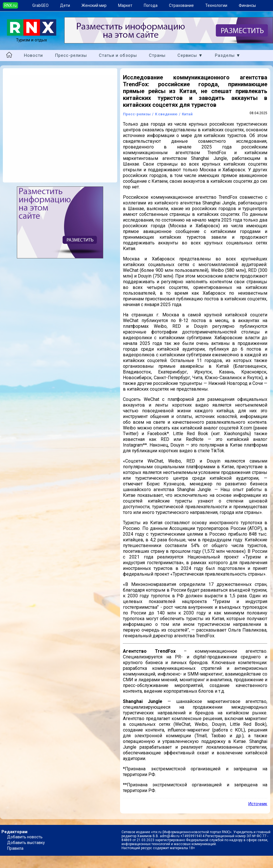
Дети (65, 5)
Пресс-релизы (71, 55)
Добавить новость (25, 837)
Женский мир (94, 5)
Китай (187, 114)
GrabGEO (40, 5)
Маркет (125, 5)
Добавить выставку (26, 843)
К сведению (166, 114)
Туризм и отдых (32, 37)
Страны (157, 55)
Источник (258, 804)
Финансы (247, 5)
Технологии (216, 5)
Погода (151, 5)
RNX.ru (10, 5)
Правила (15, 848)
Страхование (181, 5)
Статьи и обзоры (118, 55)
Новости (33, 55)
